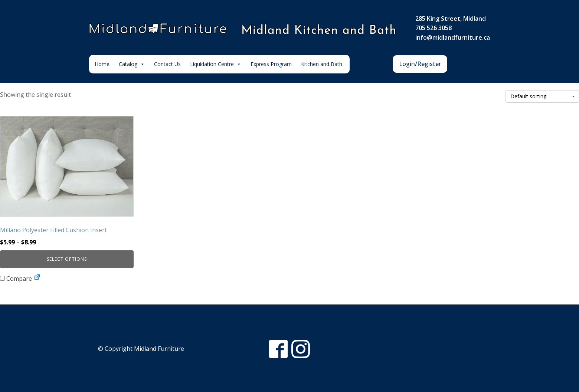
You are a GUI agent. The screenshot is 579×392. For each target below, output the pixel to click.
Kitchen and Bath (322, 64)
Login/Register (420, 64)
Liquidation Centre (216, 64)
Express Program (271, 64)
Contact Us (167, 64)
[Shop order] (542, 97)
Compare (16, 279)
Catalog (132, 64)
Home (102, 64)
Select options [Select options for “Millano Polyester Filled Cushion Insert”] (67, 259)
